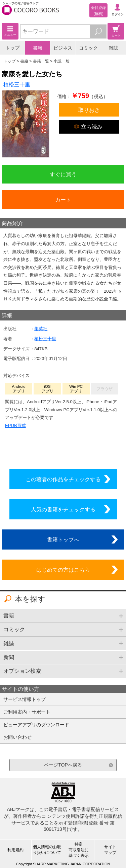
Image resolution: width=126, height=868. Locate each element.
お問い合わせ (17, 737)
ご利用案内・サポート (27, 712)
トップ (12, 48)
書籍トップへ (63, 539)
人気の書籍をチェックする (63, 509)
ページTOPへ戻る (63, 765)
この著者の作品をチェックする (63, 479)
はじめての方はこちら (63, 570)
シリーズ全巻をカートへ (63, 449)
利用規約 (15, 850)
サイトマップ (110, 850)
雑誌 (114, 48)
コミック (88, 48)
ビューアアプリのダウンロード (36, 725)
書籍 (38, 48)
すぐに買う (63, 174)
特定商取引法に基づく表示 (79, 850)
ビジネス (63, 48)
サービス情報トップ (25, 699)
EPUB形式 (15, 425)
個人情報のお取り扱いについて (47, 850)
